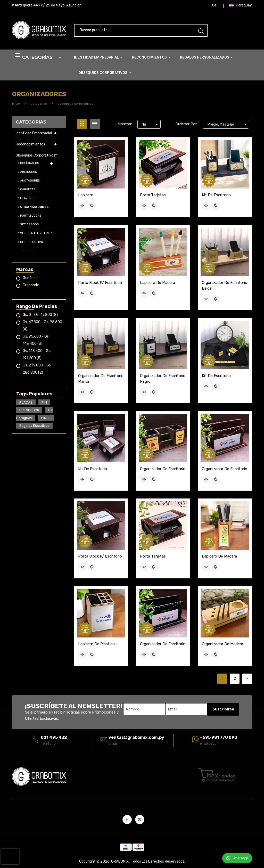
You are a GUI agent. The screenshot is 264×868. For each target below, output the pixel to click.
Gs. (215, 6)
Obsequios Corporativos (105, 75)
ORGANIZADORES (34, 209)
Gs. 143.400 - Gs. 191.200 (37, 356)
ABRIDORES (28, 174)
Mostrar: (125, 126)
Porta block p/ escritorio (100, 284)
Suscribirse (223, 709)
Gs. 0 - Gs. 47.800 (40, 317)
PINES (46, 420)
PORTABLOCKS (30, 217)
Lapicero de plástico (96, 644)
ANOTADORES (29, 182)
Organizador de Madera (222, 644)
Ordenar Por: (187, 126)
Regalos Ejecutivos (34, 427)
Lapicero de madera (158, 284)
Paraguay (240, 7)
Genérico (30, 280)
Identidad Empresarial (98, 59)
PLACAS (26, 404)
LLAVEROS (27, 200)
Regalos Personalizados (206, 59)
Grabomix (31, 287)
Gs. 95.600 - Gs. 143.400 (36, 342)
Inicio (16, 105)
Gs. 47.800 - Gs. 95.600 (42, 327)
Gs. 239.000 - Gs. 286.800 (37, 371)
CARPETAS (27, 191)
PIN (44, 404)
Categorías (39, 105)
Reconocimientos (151, 59)
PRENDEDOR (29, 412)
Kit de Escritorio (216, 197)
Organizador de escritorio (163, 470)
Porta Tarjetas (153, 197)
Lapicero (86, 197)
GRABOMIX (120, 861)
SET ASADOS (29, 226)
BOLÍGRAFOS (29, 165)
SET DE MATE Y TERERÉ (36, 235)
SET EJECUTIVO (31, 244)
